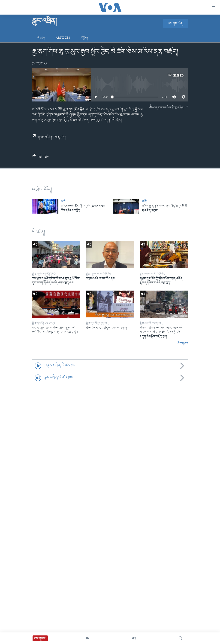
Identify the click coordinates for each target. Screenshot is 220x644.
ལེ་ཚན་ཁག (183, 343)
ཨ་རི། (64, 201)
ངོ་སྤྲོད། (84, 38)
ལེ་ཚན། (41, 38)
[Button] (41, 158)
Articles (63, 38)
